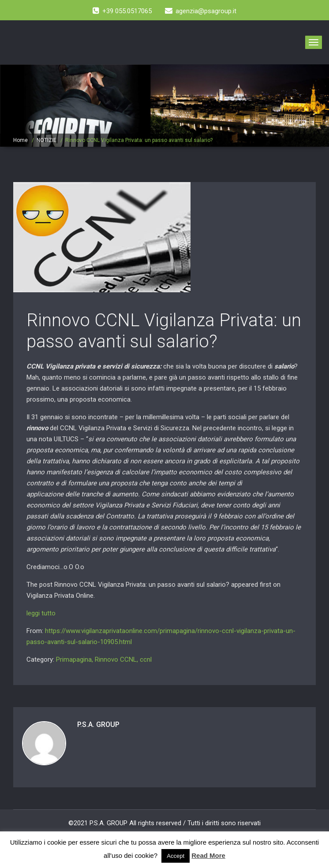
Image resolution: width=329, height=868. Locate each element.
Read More (208, 855)
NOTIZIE (47, 140)
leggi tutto (41, 613)
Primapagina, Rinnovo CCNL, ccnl (104, 659)
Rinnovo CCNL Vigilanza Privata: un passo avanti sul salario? (164, 331)
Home (21, 140)
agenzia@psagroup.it (201, 11)
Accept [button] (176, 856)
